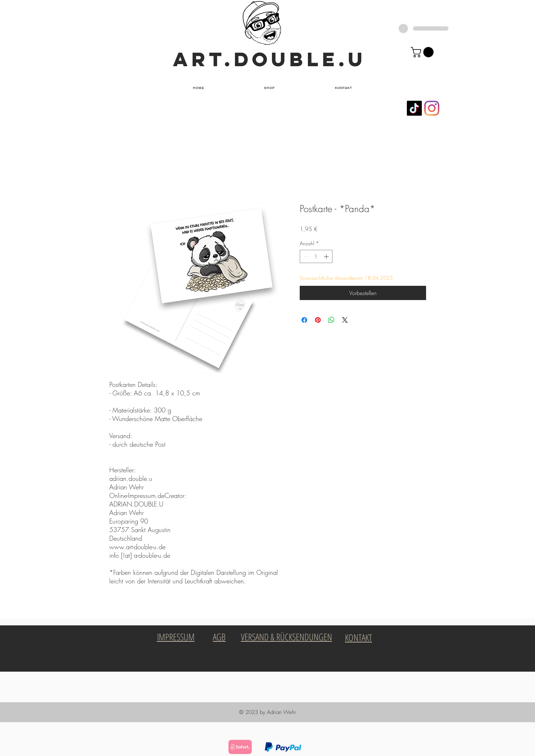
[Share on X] (345, 320)
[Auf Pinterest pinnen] (318, 320)
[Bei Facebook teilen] (304, 320)
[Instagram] (432, 108)
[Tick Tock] (414, 108)
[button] (269, 88)
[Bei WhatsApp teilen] (331, 320)
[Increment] (327, 256)
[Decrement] (305, 256)
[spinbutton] (316, 256)
